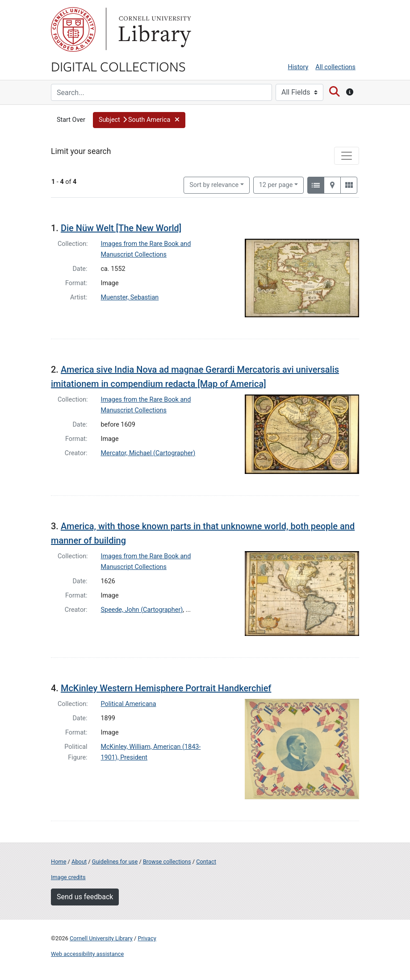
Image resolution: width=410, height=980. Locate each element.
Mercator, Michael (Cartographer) (148, 453)
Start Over (71, 120)
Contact (206, 862)
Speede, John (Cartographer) (142, 610)
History (298, 67)
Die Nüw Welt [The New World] (121, 228)
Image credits (68, 877)
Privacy (147, 938)
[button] (139, 120)
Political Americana (129, 704)
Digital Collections (118, 66)
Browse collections (167, 862)
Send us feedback (85, 897)
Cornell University (73, 29)
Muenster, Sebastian (130, 297)
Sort (214, 185)
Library (154, 29)
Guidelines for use (115, 862)
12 (276, 184)
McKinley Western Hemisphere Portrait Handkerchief (166, 688)
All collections (335, 67)
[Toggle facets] (347, 156)
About (79, 862)
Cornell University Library (101, 938)
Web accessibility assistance (87, 954)
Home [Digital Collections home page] (59, 862)
